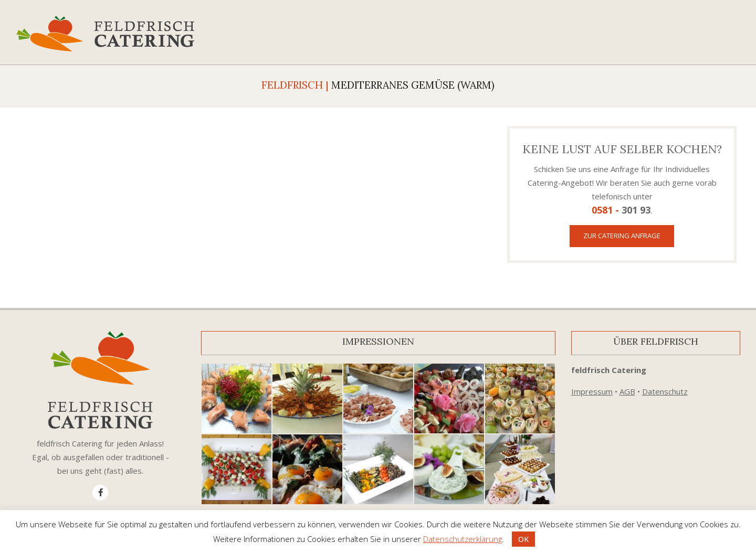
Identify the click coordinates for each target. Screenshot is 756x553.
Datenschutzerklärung (463, 539)
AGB (627, 391)
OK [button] (523, 539)
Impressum (592, 391)
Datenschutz (665, 391)
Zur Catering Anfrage (622, 236)
